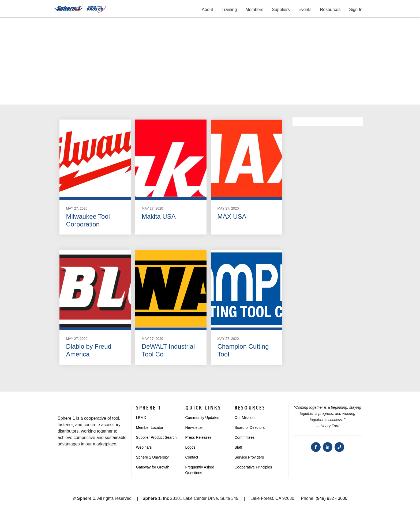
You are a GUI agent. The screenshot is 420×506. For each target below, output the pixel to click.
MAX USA (232, 216)
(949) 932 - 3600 (331, 498)
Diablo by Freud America (89, 350)
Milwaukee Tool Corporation (88, 220)
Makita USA (159, 216)
